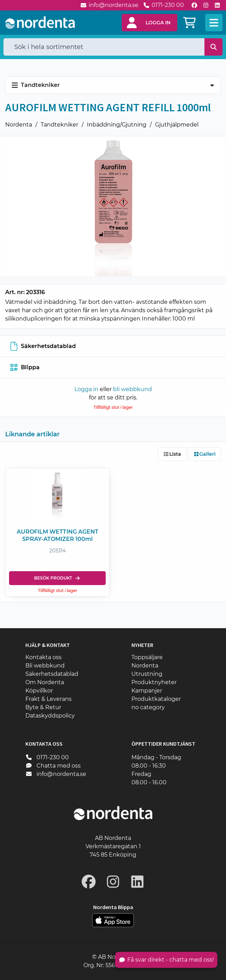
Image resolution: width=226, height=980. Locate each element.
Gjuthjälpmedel (177, 125)
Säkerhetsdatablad (43, 346)
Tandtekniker (59, 125)
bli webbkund (132, 389)
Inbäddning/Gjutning (117, 125)
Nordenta (19, 125)
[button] (150, 23)
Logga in (86, 389)
